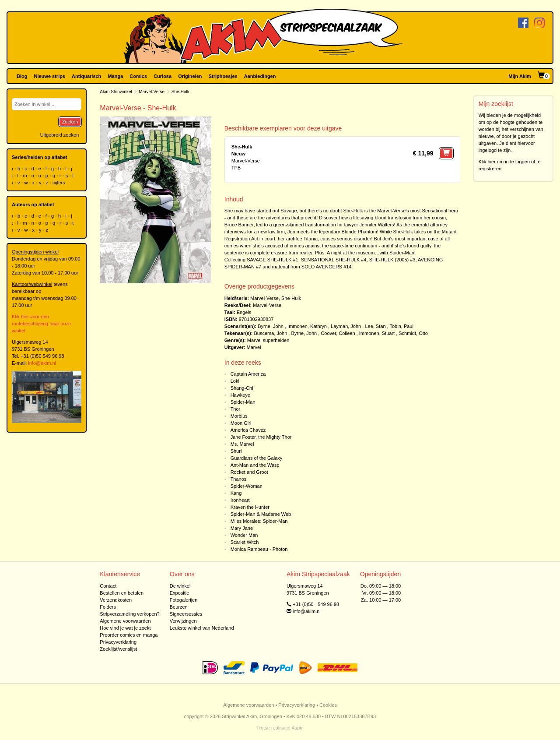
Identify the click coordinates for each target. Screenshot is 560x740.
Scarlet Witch (245, 542)
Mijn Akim (520, 76)
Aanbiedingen (260, 76)
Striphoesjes (223, 76)
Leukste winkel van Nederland (202, 628)
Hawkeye (240, 395)
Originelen (190, 76)
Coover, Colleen (338, 333)
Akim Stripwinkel (116, 92)
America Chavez (248, 430)
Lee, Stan (375, 326)
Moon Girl (241, 423)
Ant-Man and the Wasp (255, 465)
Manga (115, 76)
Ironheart (240, 500)
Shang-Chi (242, 388)
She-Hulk (291, 298)
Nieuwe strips (50, 76)
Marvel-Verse (152, 92)
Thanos (239, 479)
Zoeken (70, 122)
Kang (236, 493)
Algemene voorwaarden (125, 621)
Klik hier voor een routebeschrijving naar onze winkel (41, 324)
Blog (22, 76)
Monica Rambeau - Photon (259, 549)
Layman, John (346, 326)
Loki (235, 381)
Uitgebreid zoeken (60, 135)
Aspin (297, 728)
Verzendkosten (116, 600)
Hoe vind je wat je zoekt (125, 628)
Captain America (248, 374)
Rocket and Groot (249, 472)
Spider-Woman (247, 486)
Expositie (180, 593)
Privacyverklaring (118, 642)
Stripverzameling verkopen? (129, 614)
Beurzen (179, 607)
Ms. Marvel (242, 444)
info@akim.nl (42, 363)
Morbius (239, 416)
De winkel (180, 586)
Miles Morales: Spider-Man (259, 521)
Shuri (236, 451)
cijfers (59, 183)
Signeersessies (186, 614)
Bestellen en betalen (122, 593)
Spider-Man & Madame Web (261, 514)
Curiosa (163, 76)
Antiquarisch (86, 76)
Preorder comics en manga (129, 635)
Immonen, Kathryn (307, 326)
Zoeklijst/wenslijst (118, 649)
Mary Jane (242, 528)
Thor (236, 409)
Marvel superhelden (268, 340)
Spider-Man (243, 402)
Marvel (254, 347)
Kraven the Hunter (250, 507)
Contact (108, 586)
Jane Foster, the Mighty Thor (261, 437)
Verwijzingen (183, 621)
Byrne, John (271, 326)
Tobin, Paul (401, 326)
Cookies (328, 705)
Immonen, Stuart (377, 333)
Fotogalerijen (184, 600)
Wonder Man (244, 535)
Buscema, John (270, 333)
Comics (138, 76)
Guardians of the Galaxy (257, 458)
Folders (108, 607)
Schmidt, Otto (413, 333)
